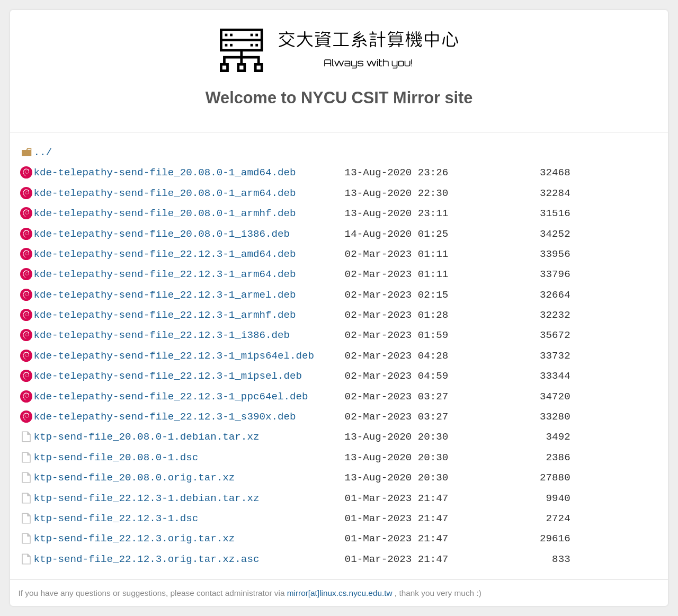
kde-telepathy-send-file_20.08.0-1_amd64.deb (164, 172)
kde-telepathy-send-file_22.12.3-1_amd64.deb (164, 254)
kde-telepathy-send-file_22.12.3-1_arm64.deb (164, 274)
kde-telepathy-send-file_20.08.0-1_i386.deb (162, 234)
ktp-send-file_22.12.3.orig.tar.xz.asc (146, 559)
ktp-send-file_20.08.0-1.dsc (116, 457)
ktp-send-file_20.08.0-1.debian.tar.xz (146, 437)
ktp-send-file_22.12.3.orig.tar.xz (134, 538)
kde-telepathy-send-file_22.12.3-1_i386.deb (162, 335)
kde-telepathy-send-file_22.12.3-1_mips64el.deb (174, 356)
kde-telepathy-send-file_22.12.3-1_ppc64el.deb (171, 396)
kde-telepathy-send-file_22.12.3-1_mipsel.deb (168, 376)
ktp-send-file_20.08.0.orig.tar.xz (134, 477)
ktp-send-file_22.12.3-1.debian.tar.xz (146, 498)
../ (43, 152)
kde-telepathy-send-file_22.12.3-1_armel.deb (164, 295)
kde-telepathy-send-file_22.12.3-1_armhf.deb (164, 315)
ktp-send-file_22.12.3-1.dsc (116, 518)
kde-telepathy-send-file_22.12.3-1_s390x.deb (164, 417)
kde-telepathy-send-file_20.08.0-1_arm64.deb (164, 193)
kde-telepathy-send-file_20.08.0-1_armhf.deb (164, 213)
